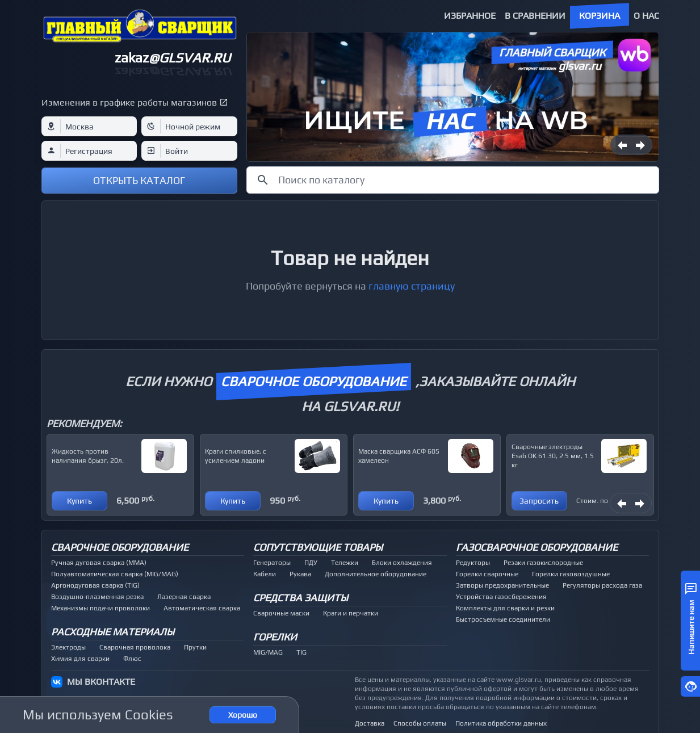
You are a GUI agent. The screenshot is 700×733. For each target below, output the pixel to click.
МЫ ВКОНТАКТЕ (101, 682)
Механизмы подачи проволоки (100, 608)
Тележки (345, 563)
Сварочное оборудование (120, 547)
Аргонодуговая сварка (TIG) (95, 585)
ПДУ (311, 563)
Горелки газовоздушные (571, 574)
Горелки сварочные (487, 574)
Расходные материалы (113, 632)
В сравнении (535, 16)
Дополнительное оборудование (376, 574)
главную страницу (412, 286)
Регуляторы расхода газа (602, 585)
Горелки (275, 637)
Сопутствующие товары (318, 547)
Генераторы (272, 563)
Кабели (265, 574)
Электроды (68, 647)
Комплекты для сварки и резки (505, 608)
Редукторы (473, 563)
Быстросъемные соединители (503, 619)
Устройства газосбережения (501, 597)
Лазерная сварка (184, 597)
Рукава (300, 574)
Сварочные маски (281, 613)
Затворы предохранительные (502, 585)
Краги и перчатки (351, 613)
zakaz (173, 58)
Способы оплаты (420, 723)
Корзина (600, 16)
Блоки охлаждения (402, 563)
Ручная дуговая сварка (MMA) (99, 563)
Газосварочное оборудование (537, 547)
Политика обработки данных (501, 723)
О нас (646, 16)
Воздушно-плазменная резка (97, 597)
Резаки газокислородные (543, 563)
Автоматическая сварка (202, 608)
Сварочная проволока (135, 647)
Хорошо (243, 715)
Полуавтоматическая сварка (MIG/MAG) (115, 574)
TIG (301, 652)
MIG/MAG (268, 652)
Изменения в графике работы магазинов (129, 102)
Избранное (470, 16)
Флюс (132, 659)
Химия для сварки (80, 659)
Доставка (370, 723)
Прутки (195, 647)
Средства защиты (301, 598)
